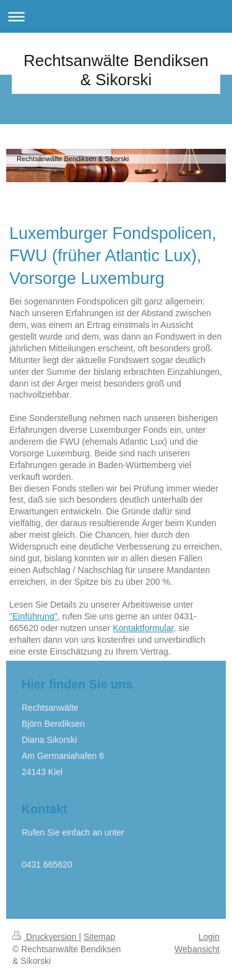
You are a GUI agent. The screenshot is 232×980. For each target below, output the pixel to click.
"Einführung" (33, 616)
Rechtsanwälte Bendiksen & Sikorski (116, 70)
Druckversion (45, 937)
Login (209, 937)
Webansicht (197, 949)
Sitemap (99, 937)
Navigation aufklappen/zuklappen (116, 16)
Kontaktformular (143, 628)
